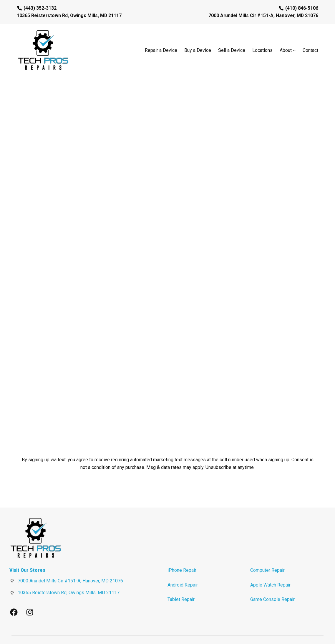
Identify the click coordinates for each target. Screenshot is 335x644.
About (286, 50)
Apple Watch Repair (270, 568)
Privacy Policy (278, 631)
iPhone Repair (182, 553)
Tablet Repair (181, 582)
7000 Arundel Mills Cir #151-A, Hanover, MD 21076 (70, 564)
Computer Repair (267, 553)
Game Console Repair (272, 582)
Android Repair (183, 568)
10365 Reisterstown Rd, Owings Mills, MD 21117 (69, 575)
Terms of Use (303, 631)
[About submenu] (294, 50)
